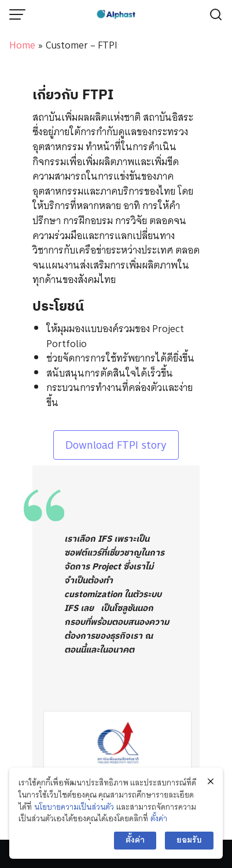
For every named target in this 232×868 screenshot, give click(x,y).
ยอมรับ (189, 840)
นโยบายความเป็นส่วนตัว (74, 807)
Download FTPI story (116, 445)
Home (22, 45)
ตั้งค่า (159, 819)
